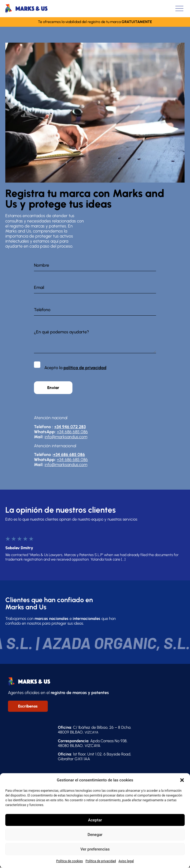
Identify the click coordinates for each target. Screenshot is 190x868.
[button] (182, 780)
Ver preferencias (95, 849)
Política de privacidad (101, 861)
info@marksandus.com (66, 437)
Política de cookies (70, 861)
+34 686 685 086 (72, 432)
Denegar (95, 835)
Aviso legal (126, 861)
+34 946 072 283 (70, 427)
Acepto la (75, 368)
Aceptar (95, 820)
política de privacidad (85, 368)
